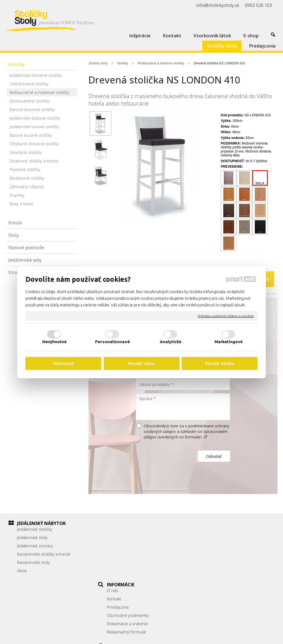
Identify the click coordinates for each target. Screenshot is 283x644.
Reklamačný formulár (129, 571)
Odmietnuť (63, 363)
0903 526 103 (214, 559)
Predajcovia (120, 546)
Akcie (22, 571)
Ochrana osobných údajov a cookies (226, 316)
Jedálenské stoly (32, 537)
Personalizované (112, 342)
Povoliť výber (141, 363)
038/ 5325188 (214, 553)
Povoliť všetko (220, 363)
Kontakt (117, 537)
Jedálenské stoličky (35, 529)
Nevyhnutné (55, 342)
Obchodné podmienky (131, 554)
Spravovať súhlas (249, 636)
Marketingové (229, 342)
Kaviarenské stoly (33, 562)
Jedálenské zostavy (35, 546)
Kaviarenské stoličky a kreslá (44, 554)
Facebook (210, 574)
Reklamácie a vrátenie (130, 562)
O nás (115, 529)
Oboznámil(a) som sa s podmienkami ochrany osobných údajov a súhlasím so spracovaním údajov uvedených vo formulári (187, 431)
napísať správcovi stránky (155, 636)
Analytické (171, 342)
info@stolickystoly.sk (220, 566)
